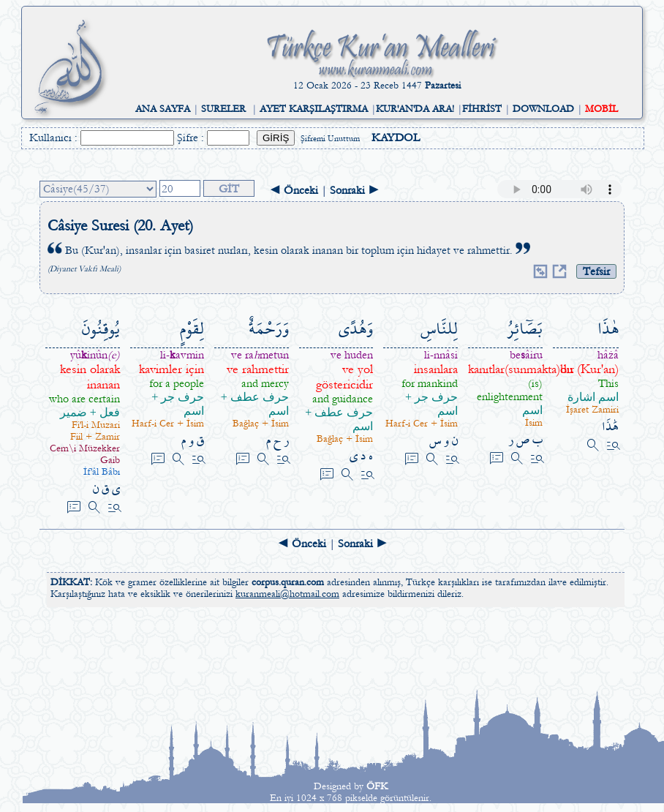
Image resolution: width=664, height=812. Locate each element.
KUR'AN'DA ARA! (415, 109)
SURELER (223, 109)
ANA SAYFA (163, 109)
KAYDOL (396, 138)
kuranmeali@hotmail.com (287, 594)
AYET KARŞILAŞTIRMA (314, 109)
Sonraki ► (355, 190)
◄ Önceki (294, 190)
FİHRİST (482, 109)
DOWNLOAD (543, 109)
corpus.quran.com (288, 582)
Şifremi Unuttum (330, 139)
